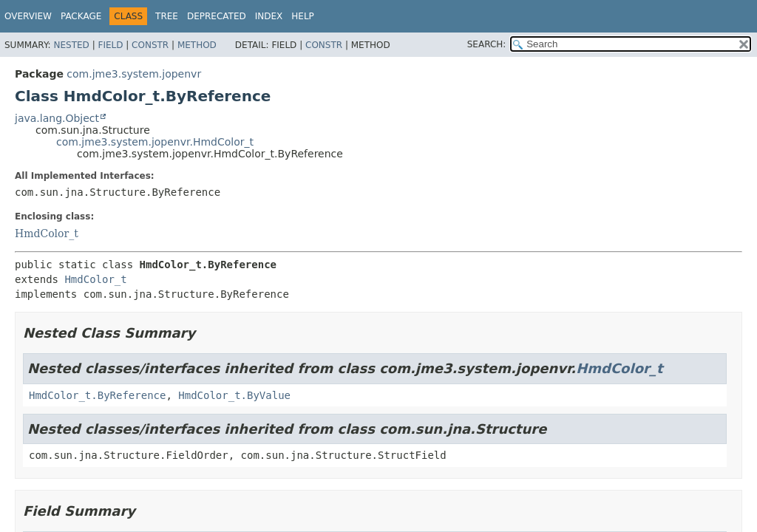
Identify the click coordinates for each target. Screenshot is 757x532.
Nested (71, 45)
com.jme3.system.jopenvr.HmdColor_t (155, 142)
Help (303, 16)
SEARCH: (487, 44)
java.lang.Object (57, 118)
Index (269, 16)
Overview (28, 16)
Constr (150, 45)
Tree (167, 16)
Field (110, 45)
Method (197, 45)
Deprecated (217, 16)
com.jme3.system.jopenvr (134, 74)
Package (81, 16)
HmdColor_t (47, 233)
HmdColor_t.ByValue (234, 395)
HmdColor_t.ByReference (97, 395)
